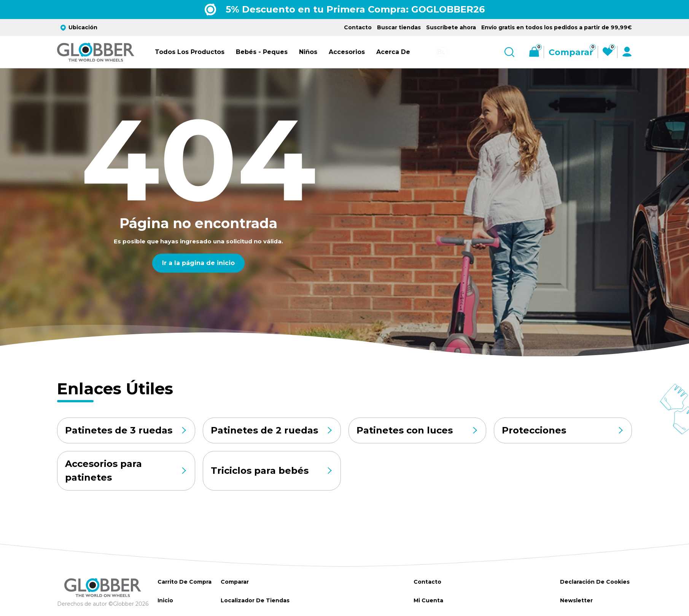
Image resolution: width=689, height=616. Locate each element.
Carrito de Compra (184, 582)
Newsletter (576, 600)
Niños (308, 52)
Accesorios (347, 52)
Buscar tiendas (399, 27)
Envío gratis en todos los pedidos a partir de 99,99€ (557, 27)
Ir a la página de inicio (198, 263)
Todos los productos (190, 52)
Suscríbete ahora (451, 27)
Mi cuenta (427, 600)
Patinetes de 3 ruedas (126, 430)
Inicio (165, 600)
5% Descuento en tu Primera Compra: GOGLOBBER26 (355, 9)
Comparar (234, 582)
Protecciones (563, 430)
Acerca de (393, 52)
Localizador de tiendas (254, 600)
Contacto (358, 27)
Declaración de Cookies (594, 582)
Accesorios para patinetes (126, 471)
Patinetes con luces (418, 430)
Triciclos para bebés (272, 471)
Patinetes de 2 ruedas (272, 430)
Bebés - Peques (262, 52)
